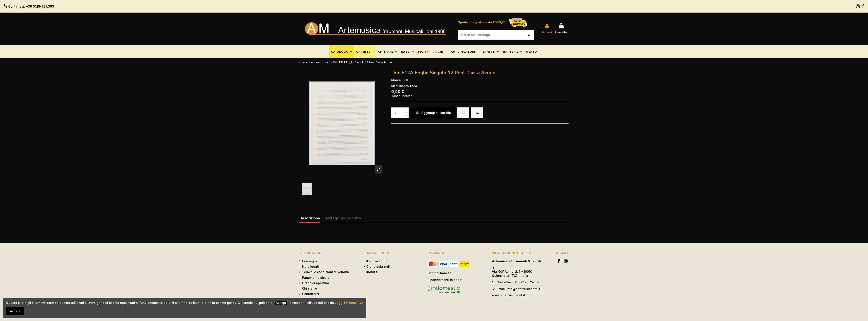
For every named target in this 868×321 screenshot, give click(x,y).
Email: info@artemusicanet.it (519, 289)
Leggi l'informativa (349, 303)
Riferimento (400, 86)
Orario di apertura (316, 283)
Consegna (310, 261)
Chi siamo (310, 288)
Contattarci (311, 294)
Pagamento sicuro (316, 278)
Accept (15, 311)
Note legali (310, 267)
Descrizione (310, 218)
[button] (341, 52)
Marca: (396, 80)
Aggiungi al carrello (433, 113)
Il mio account (377, 261)
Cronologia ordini (379, 267)
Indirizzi (372, 272)
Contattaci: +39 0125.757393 (519, 282)
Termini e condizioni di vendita (325, 272)
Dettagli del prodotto (343, 218)
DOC (406, 80)
